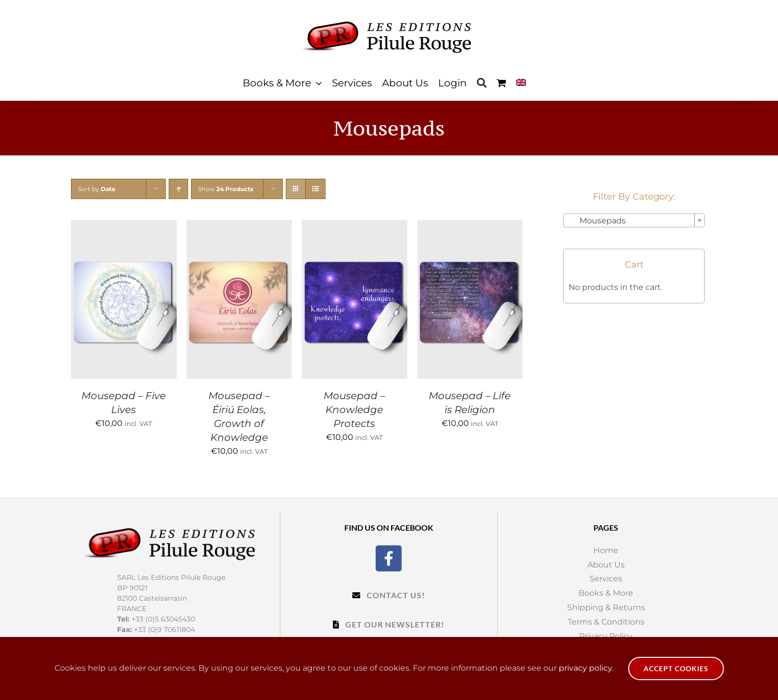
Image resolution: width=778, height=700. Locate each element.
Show (226, 189)
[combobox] (634, 220)
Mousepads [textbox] (597, 221)
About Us (606, 565)
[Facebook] (389, 557)
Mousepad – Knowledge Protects (354, 410)
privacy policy (585, 668)
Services (606, 579)
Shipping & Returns (606, 607)
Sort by (97, 189)
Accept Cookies (676, 668)
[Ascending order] (178, 189)
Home (606, 550)
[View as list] (315, 189)
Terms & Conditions (606, 622)
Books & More (606, 593)
